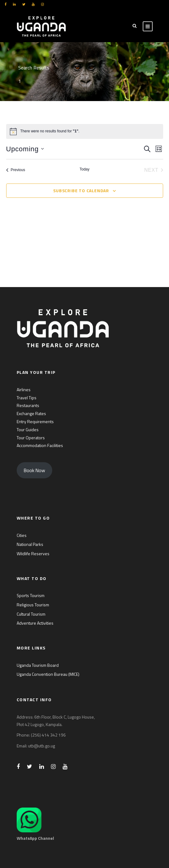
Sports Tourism (31, 595)
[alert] (85, 131)
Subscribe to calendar (81, 190)
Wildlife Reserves (33, 554)
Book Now (34, 470)
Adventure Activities (35, 623)
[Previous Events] (16, 170)
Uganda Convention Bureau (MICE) (48, 674)
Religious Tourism (33, 605)
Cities (22, 535)
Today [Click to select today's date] (84, 169)
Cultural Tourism (31, 614)
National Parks (30, 544)
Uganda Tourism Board (38, 665)
